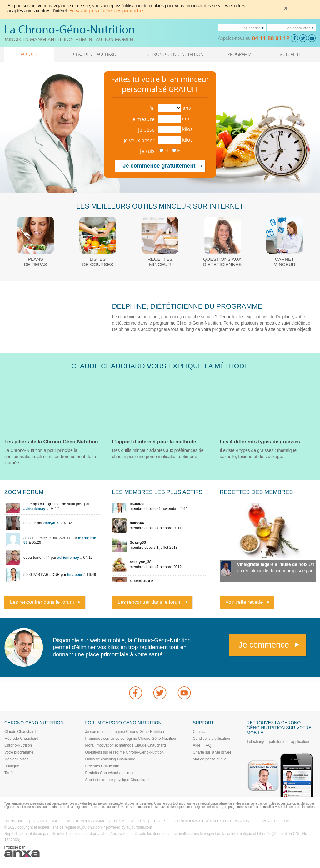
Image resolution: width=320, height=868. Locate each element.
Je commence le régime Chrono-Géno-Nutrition (124, 732)
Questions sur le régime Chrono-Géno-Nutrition (124, 752)
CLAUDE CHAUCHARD (95, 54)
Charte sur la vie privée (212, 752)
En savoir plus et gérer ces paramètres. (107, 11)
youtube (184, 693)
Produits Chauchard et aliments (111, 773)
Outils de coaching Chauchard (110, 759)
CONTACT (267, 821)
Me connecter (298, 28)
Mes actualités (16, 759)
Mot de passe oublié (210, 759)
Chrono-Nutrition (18, 745)
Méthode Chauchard (21, 739)
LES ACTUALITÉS (130, 821)
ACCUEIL (29, 54)
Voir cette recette (244, 602)
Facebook (136, 693)
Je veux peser (139, 140)
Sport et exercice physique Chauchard (117, 780)
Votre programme (19, 752)
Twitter (160, 693)
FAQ (287, 821)
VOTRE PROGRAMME (86, 821)
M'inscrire (252, 28)
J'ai (152, 108)
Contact (199, 732)
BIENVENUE (15, 821)
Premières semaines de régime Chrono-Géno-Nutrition (130, 739)
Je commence (264, 645)
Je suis (147, 151)
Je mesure (143, 119)
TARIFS (160, 821)
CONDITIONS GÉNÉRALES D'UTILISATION (212, 821)
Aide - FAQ (202, 745)
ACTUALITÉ (291, 54)
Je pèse (146, 130)
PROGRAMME (241, 54)
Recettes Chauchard (102, 766)
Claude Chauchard (20, 732)
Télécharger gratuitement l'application (278, 742)
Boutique (12, 766)
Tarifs (9, 773)
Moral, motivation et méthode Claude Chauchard (125, 745)
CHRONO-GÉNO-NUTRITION (175, 54)
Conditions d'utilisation (211, 739)
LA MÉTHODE (46, 821)
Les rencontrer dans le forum (42, 602)
